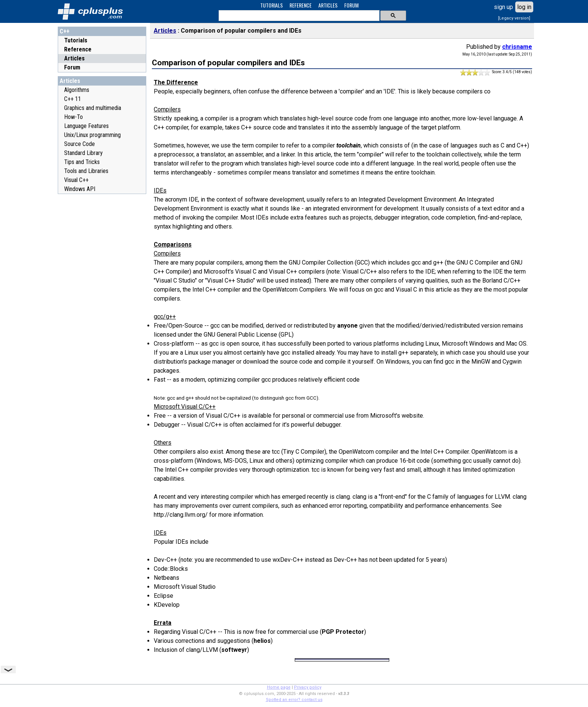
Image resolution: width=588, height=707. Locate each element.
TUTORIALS (271, 5)
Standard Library (83, 153)
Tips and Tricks (82, 162)
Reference (78, 49)
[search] (298, 16)
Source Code (79, 144)
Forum (72, 67)
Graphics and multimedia (93, 108)
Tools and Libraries (86, 171)
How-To (73, 117)
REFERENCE (301, 5)
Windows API (80, 189)
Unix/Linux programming (92, 135)
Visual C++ (76, 180)
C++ (64, 31)
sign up (503, 7)
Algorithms (77, 90)
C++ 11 (73, 99)
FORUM (351, 5)
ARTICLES (328, 5)
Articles (74, 58)
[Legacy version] (514, 18)
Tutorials (76, 40)
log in (524, 7)
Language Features (86, 126)
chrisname (517, 47)
